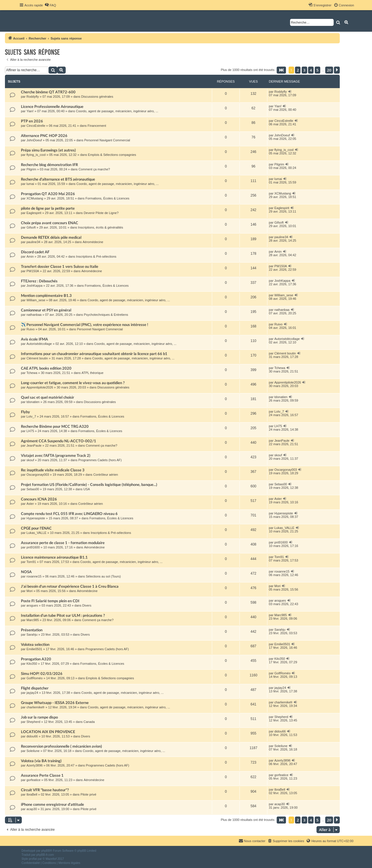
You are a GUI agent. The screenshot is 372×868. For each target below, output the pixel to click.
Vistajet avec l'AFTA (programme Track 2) (56, 456)
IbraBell (32, 794)
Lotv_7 (31, 416)
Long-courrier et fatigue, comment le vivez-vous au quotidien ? (73, 383)
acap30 (32, 809)
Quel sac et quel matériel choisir (48, 398)
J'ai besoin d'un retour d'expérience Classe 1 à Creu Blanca (70, 587)
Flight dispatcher (35, 688)
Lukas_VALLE (36, 533)
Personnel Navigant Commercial (107, 140)
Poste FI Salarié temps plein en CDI (50, 601)
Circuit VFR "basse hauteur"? (45, 790)
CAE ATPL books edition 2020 (46, 368)
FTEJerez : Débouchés (39, 281)
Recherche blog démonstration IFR (49, 165)
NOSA (26, 572)
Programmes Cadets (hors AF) (100, 460)
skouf (30, 460)
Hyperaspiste (36, 518)
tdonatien (33, 402)
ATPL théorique (93, 373)
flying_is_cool (36, 155)
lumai (30, 184)
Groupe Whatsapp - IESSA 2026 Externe (55, 703)
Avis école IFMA (34, 339)
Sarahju (32, 634)
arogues (32, 605)
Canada (89, 722)
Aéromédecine (93, 242)
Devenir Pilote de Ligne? (101, 213)
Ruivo (31, 329)
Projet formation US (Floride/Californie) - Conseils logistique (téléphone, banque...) (89, 485)
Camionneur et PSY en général (46, 310)
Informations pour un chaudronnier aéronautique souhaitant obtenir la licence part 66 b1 (94, 354)
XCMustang (35, 198)
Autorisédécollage (39, 344)
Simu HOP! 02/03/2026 (42, 674)
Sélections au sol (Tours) (103, 576)
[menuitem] (50, 5)
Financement (97, 126)
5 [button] (318, 70)
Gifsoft (31, 227)
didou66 (32, 736)
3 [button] (304, 70)
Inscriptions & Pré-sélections (96, 256)
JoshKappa (34, 286)
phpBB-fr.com (45, 855)
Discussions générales (97, 97)
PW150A (33, 271)
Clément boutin (37, 358)
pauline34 (33, 242)
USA (87, 489)
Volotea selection (35, 645)
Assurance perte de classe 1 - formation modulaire (63, 543)
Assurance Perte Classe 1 (42, 776)
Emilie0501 (34, 649)
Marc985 (33, 620)
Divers (87, 605)
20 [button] (329, 70)
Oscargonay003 (38, 475)
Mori (29, 591)
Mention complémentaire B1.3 (46, 296)
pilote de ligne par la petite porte (48, 208)
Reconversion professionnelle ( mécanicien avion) (61, 746)
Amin (30, 256)
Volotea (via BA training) (41, 761)
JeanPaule (34, 445)
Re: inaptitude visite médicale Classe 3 (53, 470)
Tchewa (32, 373)
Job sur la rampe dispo (39, 717)
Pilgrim (31, 169)
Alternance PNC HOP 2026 (44, 136)
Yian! (30, 111)
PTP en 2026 (32, 121)
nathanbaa (34, 315)
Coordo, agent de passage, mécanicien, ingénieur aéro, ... (117, 111)
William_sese (36, 300)
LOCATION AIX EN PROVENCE (48, 732)
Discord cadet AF (35, 252)
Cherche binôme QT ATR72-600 (48, 92)
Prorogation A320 (36, 659)
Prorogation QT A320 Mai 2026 (48, 194)
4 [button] (311, 70)
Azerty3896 (35, 765)
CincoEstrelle (36, 126)
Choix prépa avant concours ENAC (50, 223)
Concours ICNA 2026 (39, 499)
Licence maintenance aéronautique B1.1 (54, 557)
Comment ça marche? (94, 169)
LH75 (30, 431)
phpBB (46, 851)
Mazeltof (51, 859)
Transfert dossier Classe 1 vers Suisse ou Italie (60, 267)
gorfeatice (33, 780)
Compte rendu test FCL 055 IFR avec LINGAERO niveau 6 (69, 514)
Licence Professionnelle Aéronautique (52, 107)
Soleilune (33, 751)
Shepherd (33, 722)
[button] (281, 70)
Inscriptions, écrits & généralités (100, 227)
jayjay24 (32, 693)
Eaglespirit (34, 213)
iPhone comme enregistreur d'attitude (52, 805)
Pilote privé (88, 794)
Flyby (25, 412)
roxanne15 (34, 576)
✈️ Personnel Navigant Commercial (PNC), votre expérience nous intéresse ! (85, 325)
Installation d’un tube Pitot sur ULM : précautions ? (63, 616)
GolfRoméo (35, 678)
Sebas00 (33, 489)
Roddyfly (33, 97)
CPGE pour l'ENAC (36, 528)
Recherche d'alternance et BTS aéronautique (58, 179)
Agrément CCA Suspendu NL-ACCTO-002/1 (59, 441)
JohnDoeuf (34, 140)
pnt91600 (33, 547)
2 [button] (298, 70)
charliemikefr (35, 707)
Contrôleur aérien (106, 475)
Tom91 (31, 562)
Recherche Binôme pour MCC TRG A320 (55, 427)
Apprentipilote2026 (40, 387)
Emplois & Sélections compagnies (112, 155)
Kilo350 (32, 664)
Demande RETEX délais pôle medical (51, 238)
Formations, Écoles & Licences (107, 198)
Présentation (32, 630)
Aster (30, 504)
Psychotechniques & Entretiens (106, 315)
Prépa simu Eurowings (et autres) (48, 150)
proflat (33, 859)
